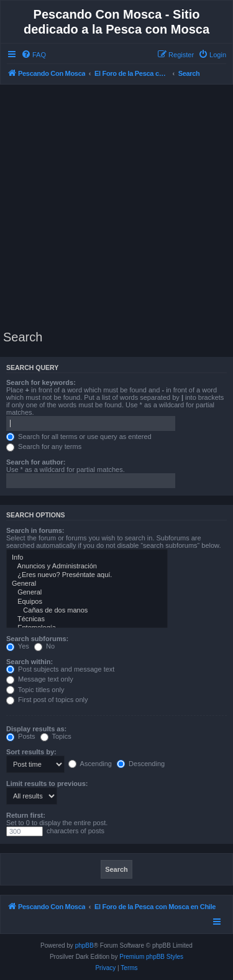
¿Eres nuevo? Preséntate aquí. (87, 575)
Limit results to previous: (47, 784)
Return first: (26, 815)
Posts (21, 736)
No (44, 646)
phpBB (85, 945)
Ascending (90, 764)
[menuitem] (34, 55)
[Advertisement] (116, 207)
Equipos (87, 602)
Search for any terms (44, 446)
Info (87, 558)
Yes (18, 646)
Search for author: (36, 462)
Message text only (40, 679)
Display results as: (36, 729)
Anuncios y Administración (87, 566)
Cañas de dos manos (87, 611)
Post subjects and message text (60, 669)
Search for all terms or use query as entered (79, 437)
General (87, 584)
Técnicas (87, 619)
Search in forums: (35, 530)
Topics (56, 736)
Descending (141, 764)
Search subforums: (37, 639)
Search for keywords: (41, 382)
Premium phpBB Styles (151, 957)
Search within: (30, 662)
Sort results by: (31, 752)
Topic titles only (35, 690)
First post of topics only (47, 700)
